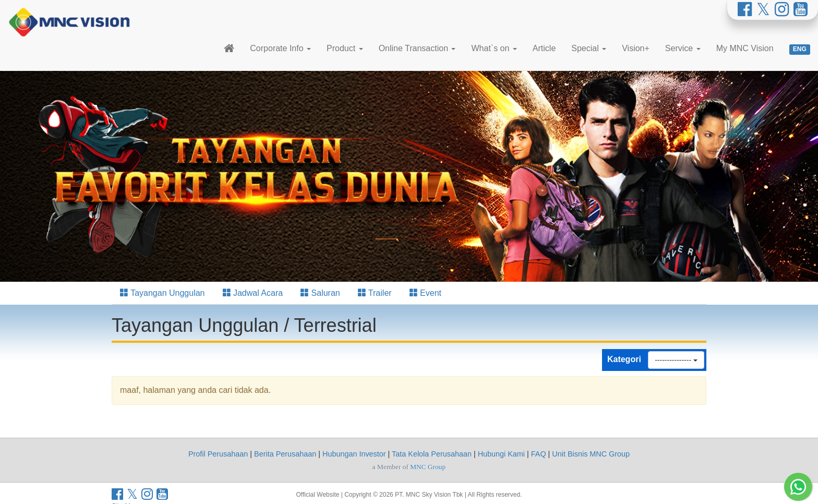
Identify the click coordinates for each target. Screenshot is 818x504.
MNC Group (428, 467)
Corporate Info (280, 48)
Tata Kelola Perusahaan (432, 454)
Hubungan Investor (354, 454)
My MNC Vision (745, 48)
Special (589, 48)
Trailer (375, 293)
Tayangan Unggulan (163, 293)
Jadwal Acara (253, 293)
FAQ (539, 454)
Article (544, 48)
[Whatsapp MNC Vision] (798, 487)
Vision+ (636, 48)
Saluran (320, 293)
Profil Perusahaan (218, 454)
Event (425, 293)
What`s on (494, 48)
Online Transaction (417, 48)
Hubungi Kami (501, 454)
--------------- (676, 360)
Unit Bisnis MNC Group (591, 454)
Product (345, 48)
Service (683, 48)
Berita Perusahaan (285, 454)
